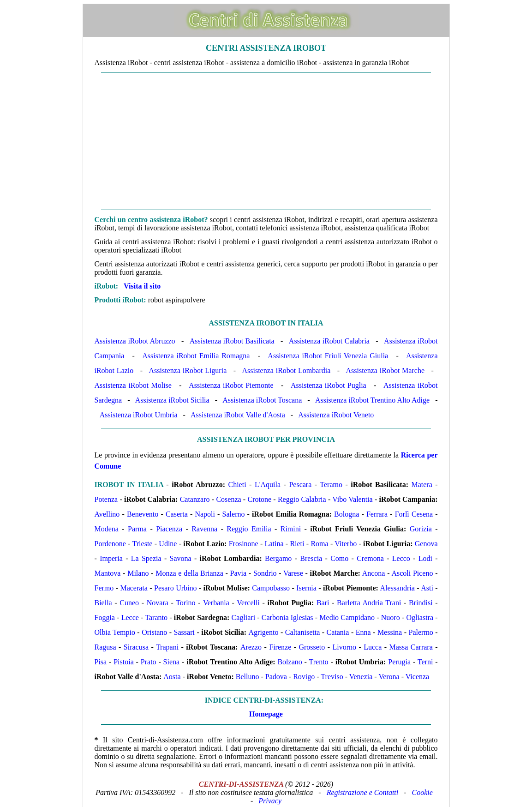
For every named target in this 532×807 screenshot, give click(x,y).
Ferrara (377, 514)
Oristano (154, 632)
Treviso (332, 677)
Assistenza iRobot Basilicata (232, 341)
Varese (293, 573)
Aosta (172, 677)
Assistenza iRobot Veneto (336, 415)
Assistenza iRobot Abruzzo (135, 341)
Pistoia (124, 662)
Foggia (105, 617)
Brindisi (421, 603)
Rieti (297, 544)
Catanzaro (195, 499)
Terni (425, 662)
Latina (274, 544)
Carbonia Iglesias (287, 617)
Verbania (216, 603)
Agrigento (264, 632)
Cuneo (129, 603)
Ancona (374, 573)
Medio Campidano (347, 617)
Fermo (104, 588)
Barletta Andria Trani (369, 603)
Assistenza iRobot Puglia (329, 385)
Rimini (291, 529)
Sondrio (265, 573)
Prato (149, 662)
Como (339, 558)
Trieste (143, 544)
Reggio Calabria (302, 499)
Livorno (345, 647)
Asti (427, 588)
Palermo (421, 632)
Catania (338, 632)
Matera (421, 485)
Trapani (167, 647)
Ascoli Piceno (412, 573)
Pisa (101, 662)
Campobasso (271, 588)
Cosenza (228, 499)
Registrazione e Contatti (363, 792)
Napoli (205, 514)
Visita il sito (142, 286)
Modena (107, 529)
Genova (426, 544)
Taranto (156, 617)
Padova (276, 677)
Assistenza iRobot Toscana (262, 400)
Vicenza (417, 677)
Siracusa (136, 647)
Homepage (266, 714)
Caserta (177, 514)
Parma (137, 529)
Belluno (248, 677)
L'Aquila (268, 485)
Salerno (234, 514)
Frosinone (244, 544)
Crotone (259, 499)
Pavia (239, 573)
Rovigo (304, 677)
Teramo (331, 485)
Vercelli (248, 603)
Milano (138, 573)
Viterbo (346, 544)
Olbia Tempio (115, 632)
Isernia (306, 588)
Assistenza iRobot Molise (133, 385)
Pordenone (110, 544)
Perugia (399, 662)
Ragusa (105, 647)
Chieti (237, 485)
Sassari (184, 632)
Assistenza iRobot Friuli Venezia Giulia (328, 356)
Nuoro (391, 617)
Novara (158, 603)
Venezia (361, 677)
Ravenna (204, 529)
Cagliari (244, 617)
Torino (185, 603)
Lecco (401, 558)
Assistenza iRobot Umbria (139, 415)
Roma (319, 544)
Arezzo (251, 647)
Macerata (134, 588)
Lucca (373, 647)
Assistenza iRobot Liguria (188, 370)
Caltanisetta (303, 632)
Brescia (311, 558)
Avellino (107, 514)
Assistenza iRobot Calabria (329, 341)
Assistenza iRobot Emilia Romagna (196, 356)
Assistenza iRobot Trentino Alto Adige (372, 400)
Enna (363, 632)
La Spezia (146, 558)
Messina (390, 632)
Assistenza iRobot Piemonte (231, 385)
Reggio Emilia (249, 529)
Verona (389, 677)
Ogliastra (420, 617)
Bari (323, 603)
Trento (319, 662)
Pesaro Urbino (175, 588)
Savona (181, 558)
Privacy (270, 801)
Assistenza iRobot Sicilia (172, 400)
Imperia (111, 558)
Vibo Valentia (352, 499)
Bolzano (290, 662)
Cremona (370, 558)
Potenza (106, 499)
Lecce (130, 617)
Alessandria (397, 588)
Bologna (347, 514)
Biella (103, 603)
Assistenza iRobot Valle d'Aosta (238, 415)
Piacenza (169, 529)
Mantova (108, 573)
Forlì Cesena (414, 514)
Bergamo (278, 558)
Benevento (143, 514)
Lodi (425, 558)
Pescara (300, 485)
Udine (168, 544)
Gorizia (421, 529)
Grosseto (312, 647)
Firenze (280, 647)
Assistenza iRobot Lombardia (286, 370)
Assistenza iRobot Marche (385, 370)
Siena (172, 662)
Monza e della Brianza (189, 573)
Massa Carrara (411, 647)
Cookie (422, 792)
